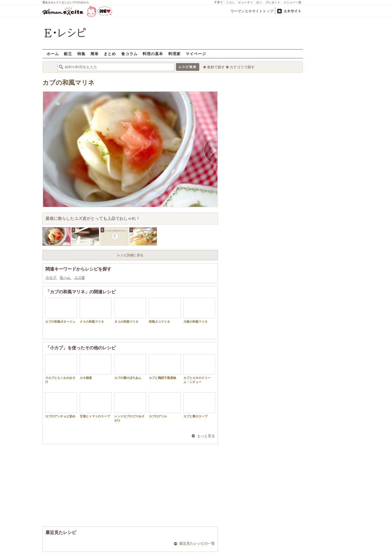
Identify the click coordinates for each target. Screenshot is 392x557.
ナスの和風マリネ (96, 310)
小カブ (51, 278)
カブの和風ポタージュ (61, 310)
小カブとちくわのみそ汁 (61, 369)
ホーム (53, 54)
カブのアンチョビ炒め (61, 405)
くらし (231, 2)
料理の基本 (153, 54)
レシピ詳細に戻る (130, 255)
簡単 (95, 54)
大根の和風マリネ (199, 310)
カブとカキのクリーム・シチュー (199, 369)
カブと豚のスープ (199, 405)
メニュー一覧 (292, 2)
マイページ (196, 54)
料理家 (174, 54)
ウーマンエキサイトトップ (252, 11)
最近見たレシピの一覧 (197, 543)
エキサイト (292, 11)
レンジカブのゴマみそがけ (130, 407)
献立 (68, 54)
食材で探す (216, 67)
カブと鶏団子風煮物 (165, 367)
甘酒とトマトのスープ (96, 405)
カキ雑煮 (96, 367)
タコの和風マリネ (130, 310)
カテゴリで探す (242, 67)
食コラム (129, 54)
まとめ (110, 54)
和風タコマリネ (165, 310)
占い (259, 2)
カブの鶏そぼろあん (130, 367)
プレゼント (273, 2)
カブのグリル (165, 405)
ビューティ (246, 2)
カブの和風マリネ (69, 83)
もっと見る (206, 436)
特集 (81, 54)
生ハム (66, 278)
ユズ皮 (80, 278)
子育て (219, 2)
